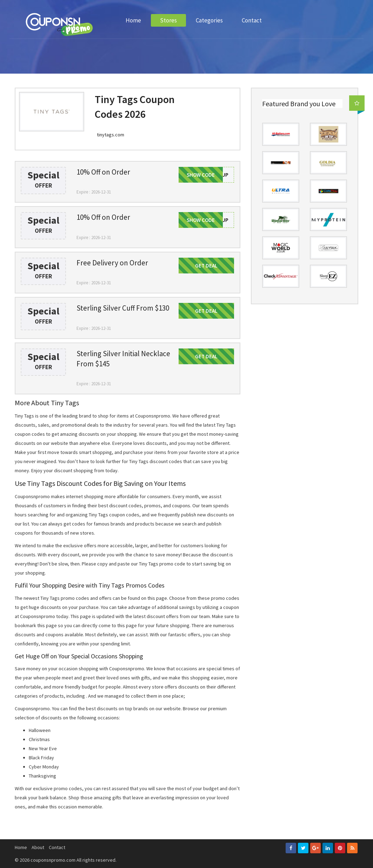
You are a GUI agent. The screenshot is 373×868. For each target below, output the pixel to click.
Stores (168, 20)
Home (133, 20)
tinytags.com (111, 135)
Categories (209, 20)
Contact (252, 20)
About (38, 847)
